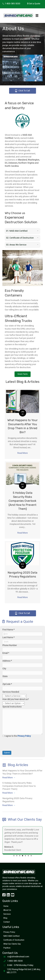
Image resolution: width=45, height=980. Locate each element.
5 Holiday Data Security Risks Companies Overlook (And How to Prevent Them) (22, 501)
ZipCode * (7, 684)
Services (7, 914)
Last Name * (8, 638)
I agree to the (18, 736)
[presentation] (21, 746)
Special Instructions (12, 707)
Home (6, 906)
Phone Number (10, 645)
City (4, 669)
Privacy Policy (24, 736)
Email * (6, 653)
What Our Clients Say (12, 944)
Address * (7, 661)
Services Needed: (11, 692)
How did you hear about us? (16, 699)
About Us (7, 910)
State (5, 677)
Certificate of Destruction (14, 940)
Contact (7, 922)
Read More (23, 453)
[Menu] (37, 16)
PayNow (7, 948)
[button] (22, 231)
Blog (5, 918)
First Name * (8, 630)
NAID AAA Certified (11, 936)
